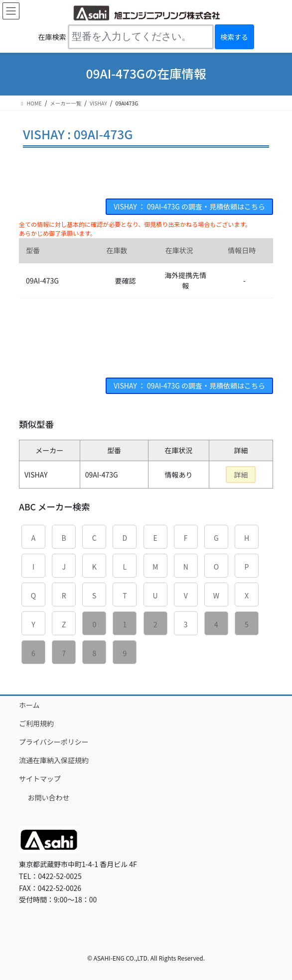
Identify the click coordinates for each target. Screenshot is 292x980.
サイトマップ (40, 779)
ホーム (29, 705)
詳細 (241, 475)
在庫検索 (52, 37)
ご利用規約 (36, 723)
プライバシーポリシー (54, 742)
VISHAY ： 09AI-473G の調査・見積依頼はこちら (189, 206)
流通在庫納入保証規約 (54, 760)
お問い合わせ (49, 797)
